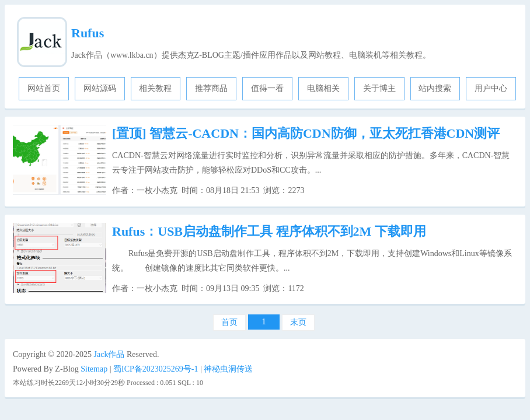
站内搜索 (435, 88)
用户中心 (491, 88)
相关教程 (155, 88)
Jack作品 (109, 354)
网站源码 (100, 88)
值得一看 (267, 88)
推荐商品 (211, 88)
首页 (229, 322)
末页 (298, 322)
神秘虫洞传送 (228, 369)
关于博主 (379, 88)
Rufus (88, 33)
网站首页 (44, 88)
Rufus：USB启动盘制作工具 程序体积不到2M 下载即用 (269, 231)
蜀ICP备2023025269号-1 (156, 369)
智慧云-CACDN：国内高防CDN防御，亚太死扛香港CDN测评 (306, 133)
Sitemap (94, 369)
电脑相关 (323, 88)
